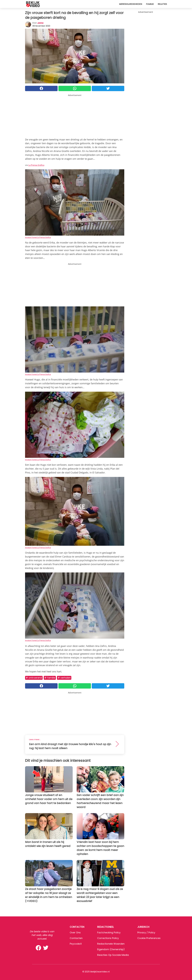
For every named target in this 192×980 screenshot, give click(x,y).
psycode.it (76, 944)
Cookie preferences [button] (149, 938)
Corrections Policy (108, 938)
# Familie (50, 678)
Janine (40, 23)
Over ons (75, 932)
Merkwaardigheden (131, 4)
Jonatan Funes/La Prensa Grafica (38, 237)
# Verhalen (64, 678)
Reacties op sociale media (113, 955)
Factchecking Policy (109, 932)
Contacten (76, 938)
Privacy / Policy (146, 932)
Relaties (162, 4)
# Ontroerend (34, 678)
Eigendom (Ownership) (111, 949)
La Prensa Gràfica (36, 165)
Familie (150, 4)
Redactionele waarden (111, 944)
